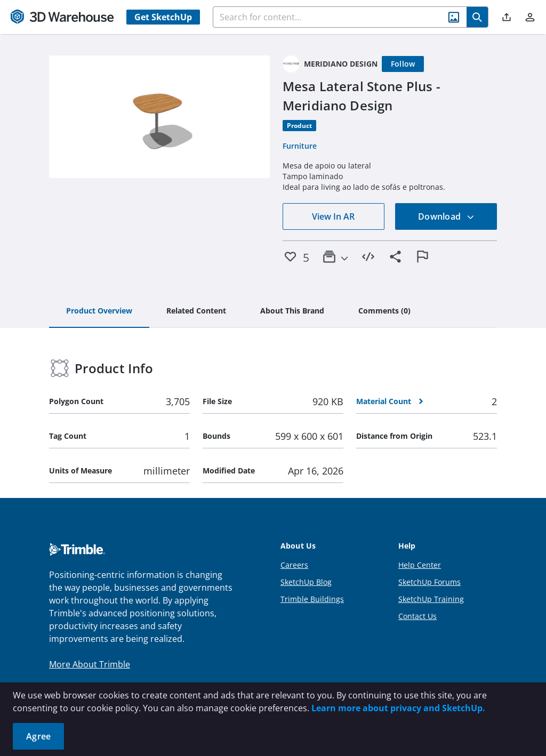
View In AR (333, 216)
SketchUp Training (431, 599)
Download (446, 216)
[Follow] (403, 64)
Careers (294, 565)
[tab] (99, 311)
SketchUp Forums (429, 582)
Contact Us (417, 616)
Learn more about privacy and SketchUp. (398, 708)
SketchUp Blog (306, 582)
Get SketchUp (163, 17)
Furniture (300, 146)
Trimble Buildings (312, 599)
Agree (38, 736)
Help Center (420, 565)
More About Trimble (90, 664)
